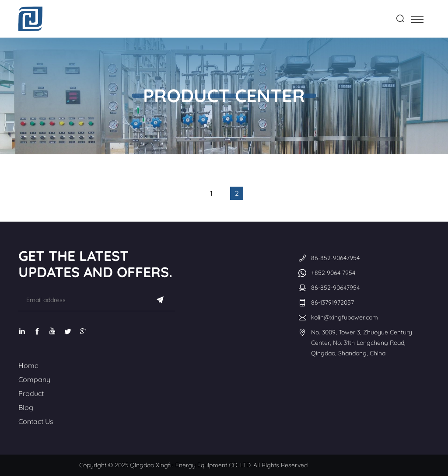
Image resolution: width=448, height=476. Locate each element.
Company (34, 379)
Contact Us (36, 421)
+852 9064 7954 (333, 273)
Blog (26, 407)
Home (28, 365)
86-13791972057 (332, 302)
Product (31, 393)
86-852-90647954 (335, 258)
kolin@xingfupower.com (345, 317)
